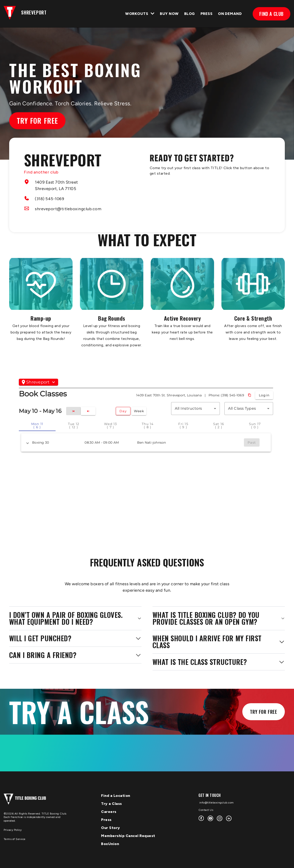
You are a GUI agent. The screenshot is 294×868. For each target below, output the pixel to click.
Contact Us (206, 810)
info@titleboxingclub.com (216, 803)
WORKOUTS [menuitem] (137, 14)
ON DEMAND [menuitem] (230, 14)
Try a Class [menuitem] (112, 804)
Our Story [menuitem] (111, 828)
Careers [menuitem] (109, 812)
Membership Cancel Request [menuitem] (128, 836)
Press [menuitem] (106, 820)
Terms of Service (15, 839)
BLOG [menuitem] (190, 14)
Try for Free (37, 121)
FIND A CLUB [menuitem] (271, 14)
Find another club (41, 172)
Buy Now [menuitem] (169, 14)
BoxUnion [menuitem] (110, 844)
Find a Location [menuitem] (116, 796)
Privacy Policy (13, 830)
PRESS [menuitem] (206, 14)
